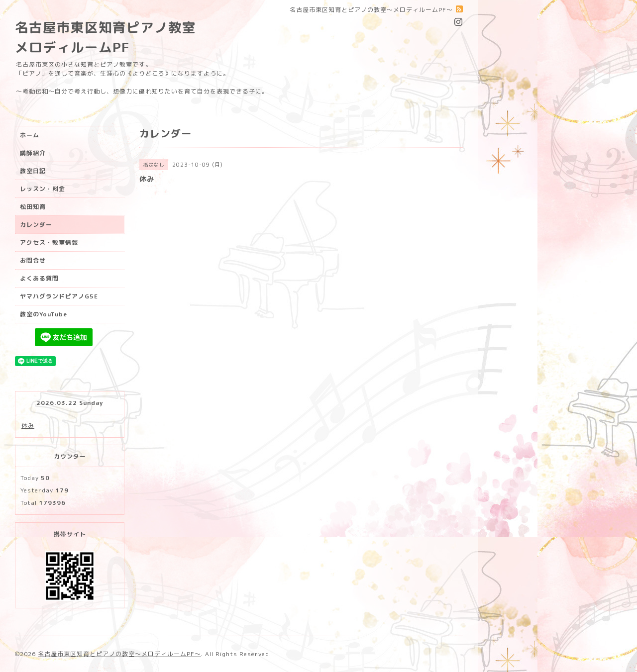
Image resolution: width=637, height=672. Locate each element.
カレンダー (36, 225)
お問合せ (33, 260)
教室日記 (33, 171)
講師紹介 (33, 153)
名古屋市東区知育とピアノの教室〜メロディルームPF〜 (119, 654)
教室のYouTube (44, 314)
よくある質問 (39, 278)
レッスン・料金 (43, 189)
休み (28, 426)
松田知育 (33, 207)
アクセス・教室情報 (49, 242)
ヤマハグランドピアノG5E (59, 296)
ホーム (30, 135)
